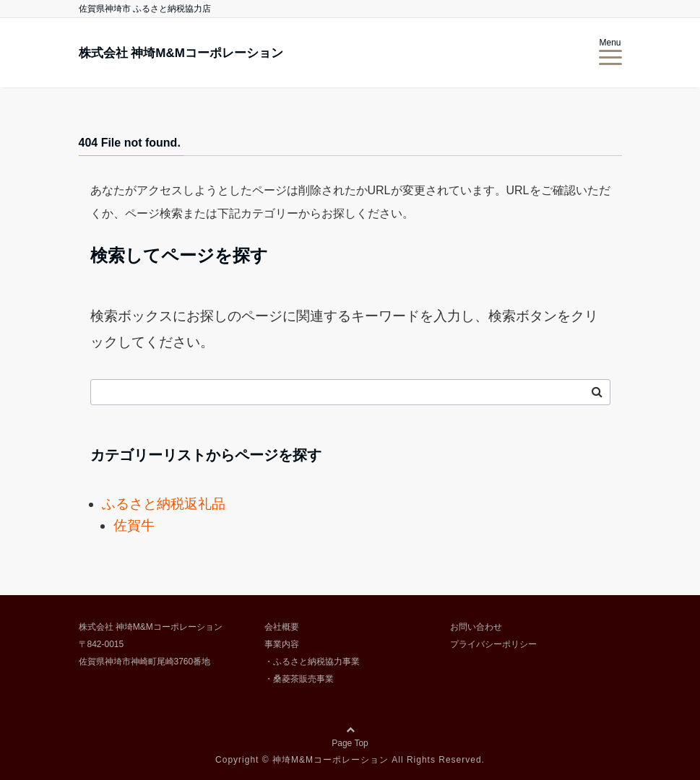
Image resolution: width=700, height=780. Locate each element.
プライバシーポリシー (493, 644)
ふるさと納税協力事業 (316, 662)
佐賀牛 (134, 525)
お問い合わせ (476, 627)
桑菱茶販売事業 (303, 679)
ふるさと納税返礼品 (164, 504)
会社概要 (282, 627)
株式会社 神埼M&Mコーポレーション (181, 53)
